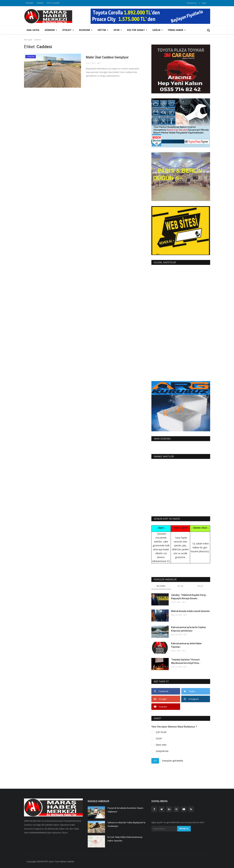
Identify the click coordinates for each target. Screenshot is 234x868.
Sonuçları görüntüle (173, 761)
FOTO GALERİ (53, 3)
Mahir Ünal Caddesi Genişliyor (110, 58)
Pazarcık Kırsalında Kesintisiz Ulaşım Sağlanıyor (125, 810)
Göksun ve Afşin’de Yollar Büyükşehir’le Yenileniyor (126, 824)
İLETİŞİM (29, 3)
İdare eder (161, 745)
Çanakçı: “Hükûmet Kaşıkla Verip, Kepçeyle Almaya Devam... (189, 597)
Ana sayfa (33, 30)
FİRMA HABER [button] (177, 30)
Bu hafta (161, 586)
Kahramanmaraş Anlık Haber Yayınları (186, 645)
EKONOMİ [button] (86, 30)
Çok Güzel (161, 732)
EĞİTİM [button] (103, 30)
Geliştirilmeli (162, 751)
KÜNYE (40, 3)
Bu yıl (200, 586)
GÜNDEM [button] (51, 30)
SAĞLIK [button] (157, 30)
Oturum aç (192, 3)
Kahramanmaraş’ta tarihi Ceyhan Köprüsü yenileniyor (189, 629)
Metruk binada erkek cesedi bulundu (190, 611)
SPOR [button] (118, 30)
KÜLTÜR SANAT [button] (137, 30)
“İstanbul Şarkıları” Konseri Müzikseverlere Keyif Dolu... (186, 661)
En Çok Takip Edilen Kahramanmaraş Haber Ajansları (125, 839)
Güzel (159, 738)
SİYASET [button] (68, 30)
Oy (155, 761)
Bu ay (181, 586)
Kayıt (204, 3)
